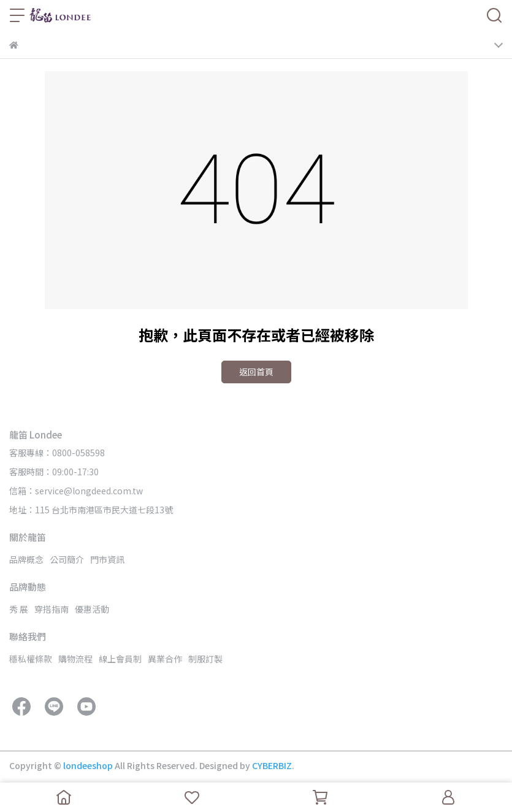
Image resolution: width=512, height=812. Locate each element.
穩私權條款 (31, 659)
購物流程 (75, 659)
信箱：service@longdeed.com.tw (76, 491)
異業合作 (165, 659)
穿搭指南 (52, 609)
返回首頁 (256, 372)
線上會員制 (120, 659)
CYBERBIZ (272, 765)
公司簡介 (67, 559)
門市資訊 (107, 559)
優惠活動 (92, 609)
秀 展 (19, 609)
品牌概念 (26, 559)
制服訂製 (205, 659)
